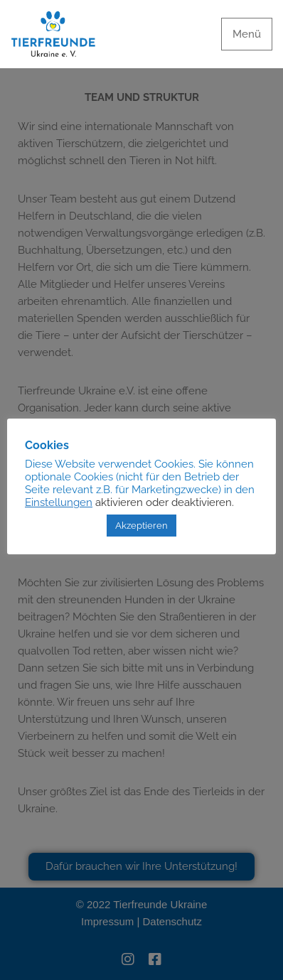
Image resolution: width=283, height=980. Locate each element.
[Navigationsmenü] (247, 34)
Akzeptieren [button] (141, 526)
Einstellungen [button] (59, 502)
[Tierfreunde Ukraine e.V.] (53, 34)
